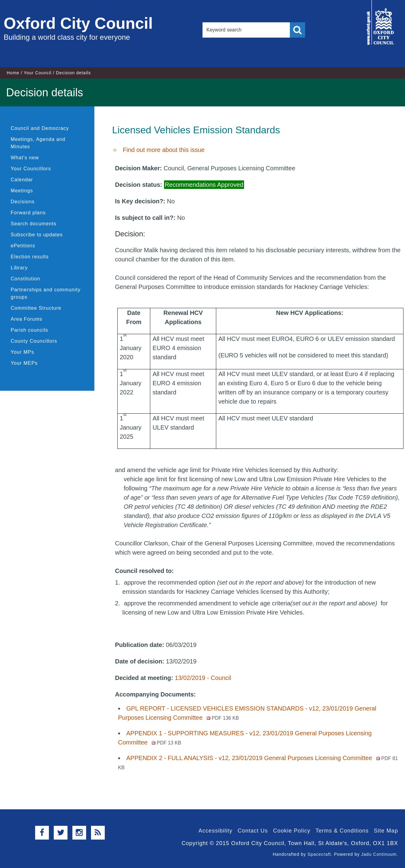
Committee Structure (36, 308)
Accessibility (215, 831)
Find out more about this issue (164, 150)
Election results (30, 257)
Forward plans (28, 213)
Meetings (22, 191)
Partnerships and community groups (46, 293)
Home (13, 73)
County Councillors (34, 341)
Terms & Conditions (342, 831)
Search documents (33, 224)
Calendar (22, 180)
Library (19, 268)
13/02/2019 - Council (203, 678)
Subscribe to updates (37, 235)
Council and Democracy (40, 128)
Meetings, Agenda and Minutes (38, 143)
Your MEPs (24, 363)
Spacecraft (319, 854)
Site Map (386, 831)
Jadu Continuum (379, 854)
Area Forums (26, 319)
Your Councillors (31, 169)
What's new (25, 158)
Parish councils (29, 330)
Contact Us (253, 831)
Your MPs (22, 352)
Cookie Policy (292, 831)
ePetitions (23, 246)
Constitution (26, 279)
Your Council (38, 73)
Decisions (23, 202)
